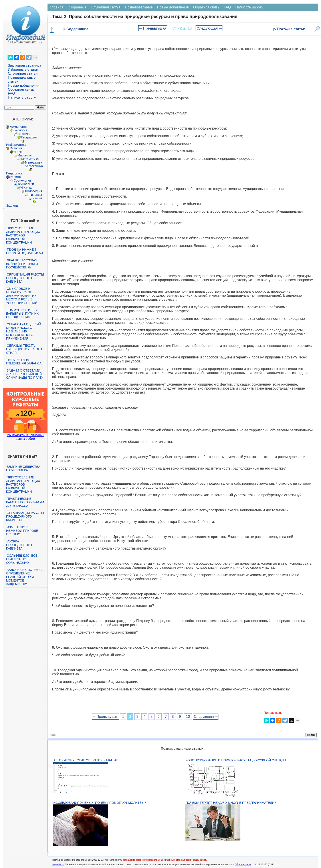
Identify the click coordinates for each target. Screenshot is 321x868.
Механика (36, 166)
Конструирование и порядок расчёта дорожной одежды (236, 760)
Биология (20, 130)
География (29, 137)
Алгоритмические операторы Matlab (86, 760)
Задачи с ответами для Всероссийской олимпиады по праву (25, 374)
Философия (33, 191)
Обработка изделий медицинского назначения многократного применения (23, 331)
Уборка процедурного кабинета (19, 545)
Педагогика (14, 173)
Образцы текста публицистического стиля (24, 349)
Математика (30, 159)
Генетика (24, 134)
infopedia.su (58, 865)
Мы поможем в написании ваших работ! (25, 437)
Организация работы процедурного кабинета (25, 278)
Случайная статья (23, 73)
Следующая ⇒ (209, 28)
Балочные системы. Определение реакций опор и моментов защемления (24, 577)
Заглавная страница (25, 65)
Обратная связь (21, 89)
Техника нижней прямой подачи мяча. (25, 251)
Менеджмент (34, 162)
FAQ (11, 93)
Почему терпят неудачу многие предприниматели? (231, 803)
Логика (18, 152)
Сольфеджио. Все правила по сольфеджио (22, 559)
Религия (16, 177)
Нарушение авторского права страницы (144, 860)
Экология (13, 206)
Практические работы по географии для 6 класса (25, 502)
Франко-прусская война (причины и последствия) (22, 264)
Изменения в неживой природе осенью (22, 531)
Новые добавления (24, 85)
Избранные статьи (23, 69)
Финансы (35, 195)
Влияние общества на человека (23, 468)
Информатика (16, 145)
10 (188, 717)
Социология (22, 180)
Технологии (26, 184)
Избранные (77, 7)
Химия (37, 198)
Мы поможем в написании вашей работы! (187, 860)
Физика (26, 188)
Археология (18, 127)
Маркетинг (25, 155)
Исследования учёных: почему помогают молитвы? (100, 803)
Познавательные (139, 7)
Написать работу (22, 97)
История (16, 148)
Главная (56, 7)
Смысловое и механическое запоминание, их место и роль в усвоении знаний (22, 296)
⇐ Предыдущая (153, 28)
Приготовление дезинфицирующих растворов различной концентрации (23, 235)
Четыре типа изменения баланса (24, 362)
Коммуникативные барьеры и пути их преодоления (23, 314)
